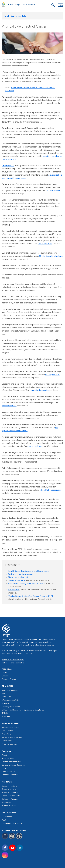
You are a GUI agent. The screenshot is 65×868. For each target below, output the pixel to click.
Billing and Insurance (10, 727)
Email (4, 820)
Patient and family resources (21, 574)
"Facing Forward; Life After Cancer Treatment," (29, 596)
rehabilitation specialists (50, 490)
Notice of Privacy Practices (13, 659)
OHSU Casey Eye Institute (51, 256)
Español (5, 676)
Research (6, 751)
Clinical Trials (7, 741)
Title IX (5, 713)
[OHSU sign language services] (13, 839)
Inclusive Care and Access (14, 830)
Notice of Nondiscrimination (13, 663)
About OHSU (8, 686)
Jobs (4, 693)
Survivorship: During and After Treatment (26, 583)
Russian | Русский (9, 679)
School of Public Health (11, 796)
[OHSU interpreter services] (20, 839)
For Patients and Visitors (12, 737)
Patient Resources (11, 723)
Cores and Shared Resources (14, 765)
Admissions (6, 802)
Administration (8, 758)
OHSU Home (7, 669)
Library (5, 768)
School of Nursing (9, 789)
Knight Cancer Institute (15, 16)
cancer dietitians (53, 190)
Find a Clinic (7, 734)
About (4, 755)
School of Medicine (9, 786)
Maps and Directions (10, 690)
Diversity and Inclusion (11, 707)
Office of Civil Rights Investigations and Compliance (23, 710)
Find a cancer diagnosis (18, 577)
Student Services (9, 805)
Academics (7, 782)
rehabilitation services (40, 390)
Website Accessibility (11, 700)
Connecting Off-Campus (12, 823)
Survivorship (14, 590)
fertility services (52, 374)
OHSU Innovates (9, 771)
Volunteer (6, 716)
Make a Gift (6, 697)
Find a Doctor (7, 731)
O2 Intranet (7, 817)
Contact (5, 672)
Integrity (5, 703)
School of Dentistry (10, 792)
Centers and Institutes (11, 762)
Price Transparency (10, 744)
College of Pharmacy (10, 799)
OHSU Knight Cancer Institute (22, 4)
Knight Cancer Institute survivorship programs (29, 571)
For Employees (9, 813)
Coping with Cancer (17, 580)
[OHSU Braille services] (5, 839)
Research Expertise (10, 775)
